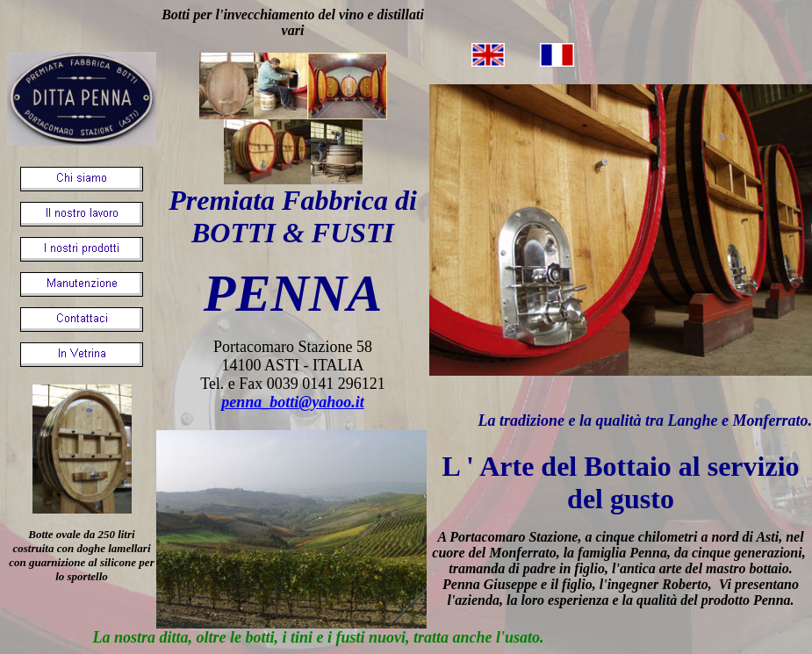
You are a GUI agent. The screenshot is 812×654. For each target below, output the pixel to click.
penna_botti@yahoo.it (293, 402)
